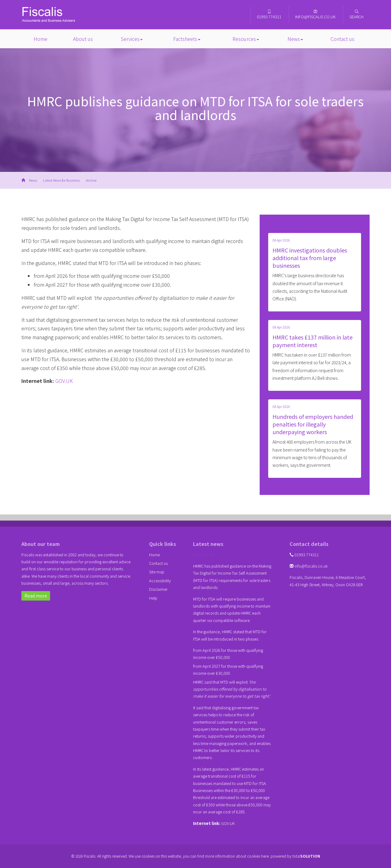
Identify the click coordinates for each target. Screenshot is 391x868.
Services (132, 39)
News (295, 39)
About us (83, 39)
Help (153, 598)
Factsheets (187, 39)
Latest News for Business (61, 180)
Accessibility (160, 581)
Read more (36, 596)
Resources (246, 39)
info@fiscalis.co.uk (315, 15)
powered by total (295, 856)
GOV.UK (64, 381)
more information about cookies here (237, 856)
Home (40, 39)
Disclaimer (158, 589)
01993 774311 (269, 15)
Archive (91, 180)
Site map (157, 572)
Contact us (342, 39)
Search (356, 15)
